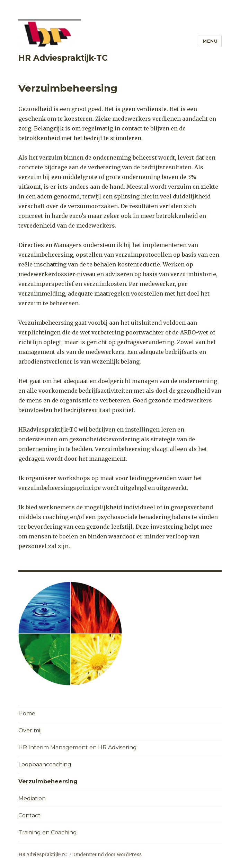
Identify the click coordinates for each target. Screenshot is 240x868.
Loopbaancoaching (45, 764)
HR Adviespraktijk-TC (63, 58)
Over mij (30, 730)
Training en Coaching (48, 832)
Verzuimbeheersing (48, 781)
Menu (210, 41)
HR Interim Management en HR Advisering (78, 747)
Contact (29, 815)
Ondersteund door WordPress (108, 855)
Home (27, 713)
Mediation (32, 798)
